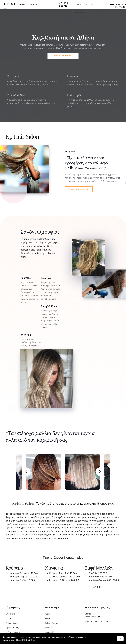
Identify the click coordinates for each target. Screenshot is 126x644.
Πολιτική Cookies (12, 623)
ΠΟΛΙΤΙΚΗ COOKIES (26, 640)
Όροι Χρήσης (11, 619)
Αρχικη (23, 4)
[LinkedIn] (15, 4)
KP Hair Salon (63, 4)
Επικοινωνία (10, 614)
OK (120, 638)
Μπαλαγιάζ (76, 95)
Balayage (26, 278)
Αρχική (48, 614)
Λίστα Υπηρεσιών (63, 56)
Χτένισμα (75, 76)
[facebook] (5, 4)
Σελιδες (77, 4)
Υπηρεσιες (35, 4)
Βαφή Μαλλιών (18, 95)
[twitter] (8, 4)
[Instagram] (5, 9)
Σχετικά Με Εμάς (12, 628)
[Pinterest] (12, 4)
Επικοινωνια (79, 13)
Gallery (89, 4)
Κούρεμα (15, 76)
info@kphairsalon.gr (92, 617)
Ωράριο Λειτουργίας (13, 633)
